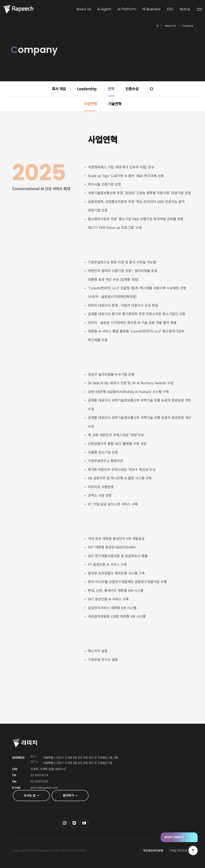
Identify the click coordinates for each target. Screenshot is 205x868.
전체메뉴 (199, 9)
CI (151, 89)
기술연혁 (115, 104)
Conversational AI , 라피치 (18, 9)
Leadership (87, 89)
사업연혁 (90, 104)
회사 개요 (59, 89)
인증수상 (132, 89)
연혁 (111, 89)
